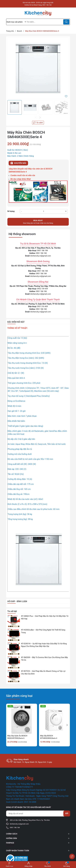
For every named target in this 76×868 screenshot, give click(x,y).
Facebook (10, 845)
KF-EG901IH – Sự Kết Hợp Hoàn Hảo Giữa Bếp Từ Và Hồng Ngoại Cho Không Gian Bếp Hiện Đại (44, 645)
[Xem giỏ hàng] (66, 865)
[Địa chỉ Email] (38, 813)
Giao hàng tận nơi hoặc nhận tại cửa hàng (38, 222)
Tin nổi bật (12, 611)
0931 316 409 (42, 306)
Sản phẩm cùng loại (19, 696)
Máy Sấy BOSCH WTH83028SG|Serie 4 (49, 737)
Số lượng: (11, 211)
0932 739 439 (42, 289)
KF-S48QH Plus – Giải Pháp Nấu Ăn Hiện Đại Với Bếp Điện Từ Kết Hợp (45, 617)
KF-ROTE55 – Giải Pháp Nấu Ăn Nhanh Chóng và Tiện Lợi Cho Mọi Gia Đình (43, 672)
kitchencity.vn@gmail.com (41, 256)
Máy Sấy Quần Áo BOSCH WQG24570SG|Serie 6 (17, 737)
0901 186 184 (47, 5)
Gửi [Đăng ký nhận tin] (67, 813)
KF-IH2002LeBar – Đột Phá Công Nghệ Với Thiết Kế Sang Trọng (43, 631)
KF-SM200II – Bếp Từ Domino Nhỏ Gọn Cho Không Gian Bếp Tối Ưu (45, 659)
